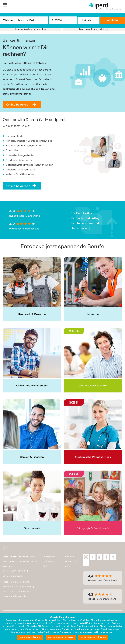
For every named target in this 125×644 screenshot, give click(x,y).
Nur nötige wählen (93, 638)
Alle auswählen (30, 638)
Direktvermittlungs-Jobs (92, 29)
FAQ (45, 566)
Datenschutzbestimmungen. (76, 632)
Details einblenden (61, 638)
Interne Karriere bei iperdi (29, 29)
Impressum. (107, 632)
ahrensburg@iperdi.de (14, 596)
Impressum (49, 557)
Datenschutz (72, 561)
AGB (68, 566)
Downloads (49, 561)
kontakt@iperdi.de (12, 576)
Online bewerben (18, 104)
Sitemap (70, 557)
